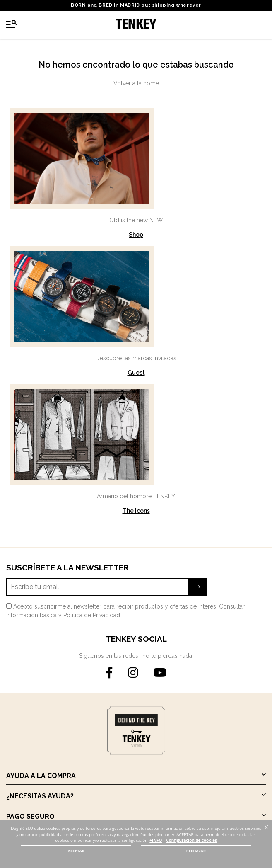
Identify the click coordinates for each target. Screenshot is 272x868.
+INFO (156, 840)
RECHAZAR (196, 851)
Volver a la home (136, 83)
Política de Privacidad (92, 615)
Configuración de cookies (191, 840)
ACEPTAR (76, 851)
